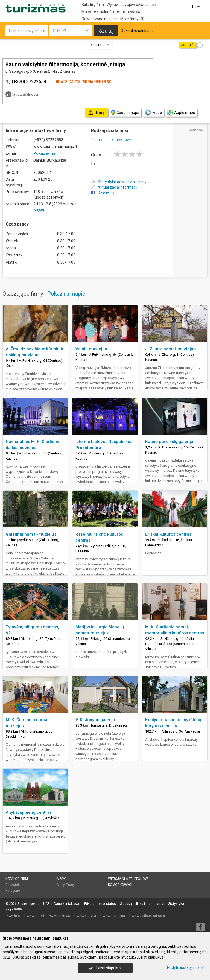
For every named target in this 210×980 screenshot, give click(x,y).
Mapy (86, 12)
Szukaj (106, 31)
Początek (13, 885)
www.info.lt (14, 916)
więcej (39, 209)
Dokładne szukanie (137, 31)
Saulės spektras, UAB (34, 904)
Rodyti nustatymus (186, 967)
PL (196, 7)
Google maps (125, 113)
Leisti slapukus (105, 968)
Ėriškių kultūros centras (168, 534)
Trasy (70, 885)
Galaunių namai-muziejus (31, 534)
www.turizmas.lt (61, 916)
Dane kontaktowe (67, 904)
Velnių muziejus (91, 349)
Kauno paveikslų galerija (169, 442)
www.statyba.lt (88, 916)
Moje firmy (132, 19)
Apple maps (181, 113)
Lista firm (100, 45)
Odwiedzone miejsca (100, 19)
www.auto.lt (36, 916)
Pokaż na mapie (66, 294)
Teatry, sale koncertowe (112, 140)
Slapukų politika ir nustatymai (142, 904)
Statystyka (176, 904)
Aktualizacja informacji (114, 187)
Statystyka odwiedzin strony (119, 182)
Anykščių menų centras (29, 812)
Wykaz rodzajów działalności (132, 5)
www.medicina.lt (115, 916)
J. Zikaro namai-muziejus (170, 349)
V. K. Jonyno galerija (95, 720)
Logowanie (14, 909)
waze (153, 113)
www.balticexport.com (148, 916)
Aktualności (104, 12)
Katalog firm (93, 5)
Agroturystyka (129, 12)
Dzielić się (103, 193)
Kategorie (13, 891)
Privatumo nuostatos (100, 904)
